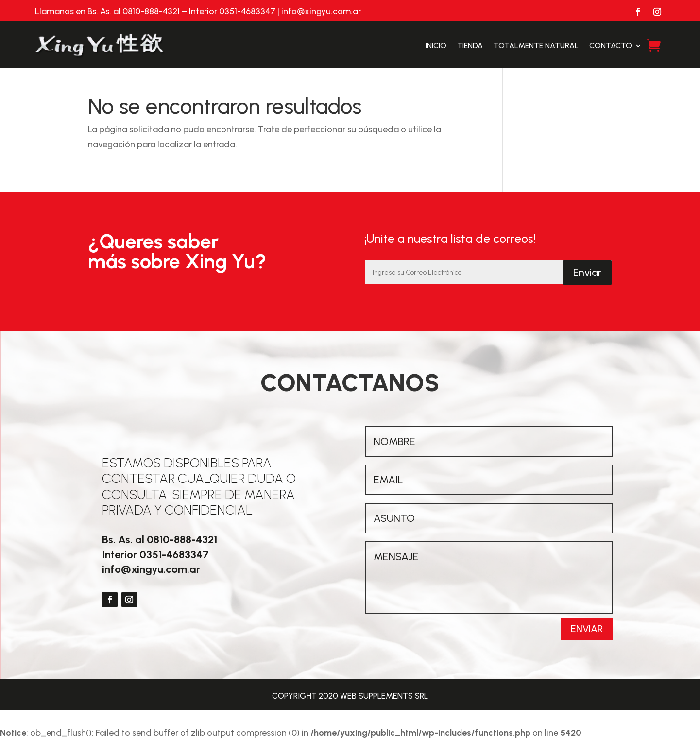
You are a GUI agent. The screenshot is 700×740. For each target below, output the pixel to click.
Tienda (470, 45)
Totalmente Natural (536, 45)
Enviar (588, 272)
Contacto (611, 45)
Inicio (436, 45)
